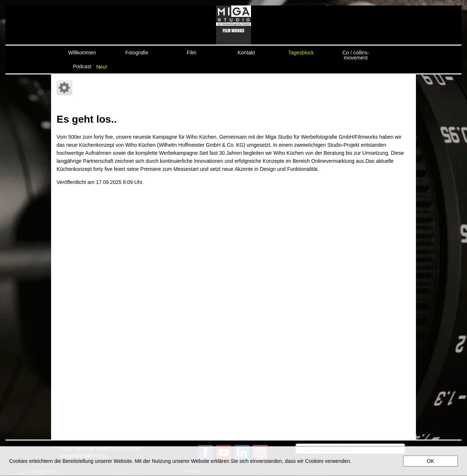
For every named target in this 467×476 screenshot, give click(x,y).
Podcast (82, 66)
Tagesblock (301, 53)
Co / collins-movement (356, 55)
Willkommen (82, 53)
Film (192, 53)
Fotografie (137, 53)
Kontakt (246, 53)
